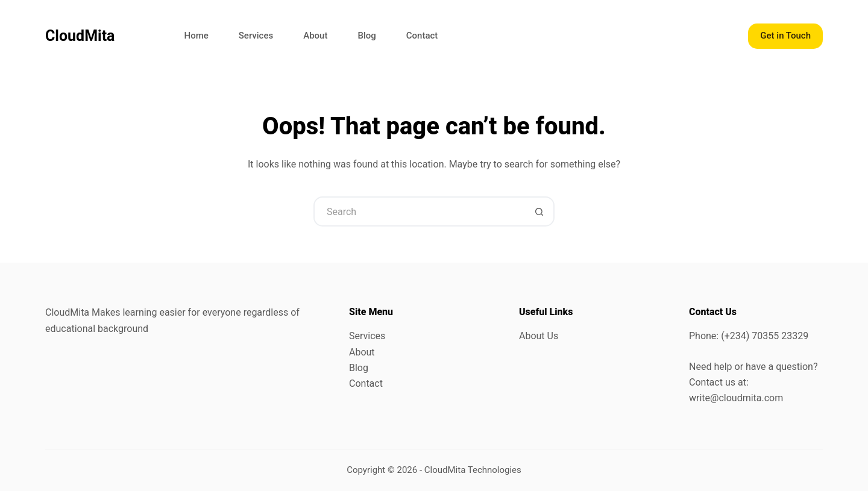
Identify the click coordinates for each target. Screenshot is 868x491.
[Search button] (539, 211)
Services (256, 36)
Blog (366, 36)
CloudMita (80, 36)
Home (197, 36)
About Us (539, 336)
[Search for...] (419, 211)
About (315, 36)
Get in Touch (785, 36)
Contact (422, 36)
